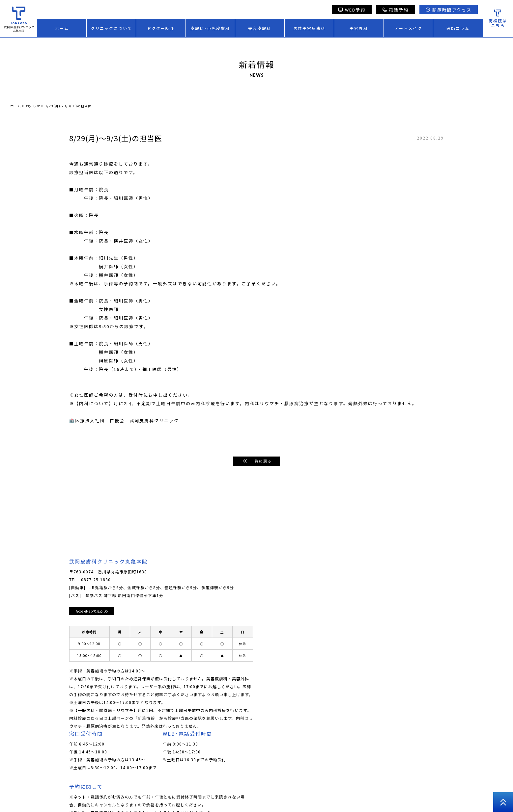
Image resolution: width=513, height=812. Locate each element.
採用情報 (322, 792)
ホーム (62, 28)
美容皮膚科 (260, 28)
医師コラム (458, 28)
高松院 (396, 792)
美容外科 (359, 28)
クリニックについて (111, 28)
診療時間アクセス (449, 10)
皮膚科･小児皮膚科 (210, 28)
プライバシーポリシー (360, 792)
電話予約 (396, 10)
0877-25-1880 (96, 580)
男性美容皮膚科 (309, 28)
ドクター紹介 (161, 28)
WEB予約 (352, 10)
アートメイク (408, 28)
